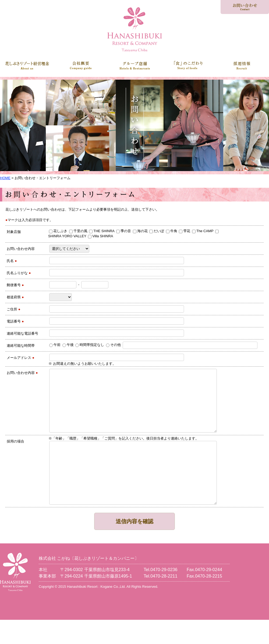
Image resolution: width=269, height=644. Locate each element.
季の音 (124, 231)
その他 (113, 345)
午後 (68, 345)
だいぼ (157, 231)
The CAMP (203, 231)
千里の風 (78, 231)
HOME (5, 178)
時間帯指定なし (90, 345)
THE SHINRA (102, 231)
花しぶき (58, 231)
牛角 (172, 231)
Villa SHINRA (100, 236)
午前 (55, 345)
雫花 (185, 231)
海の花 (140, 231)
